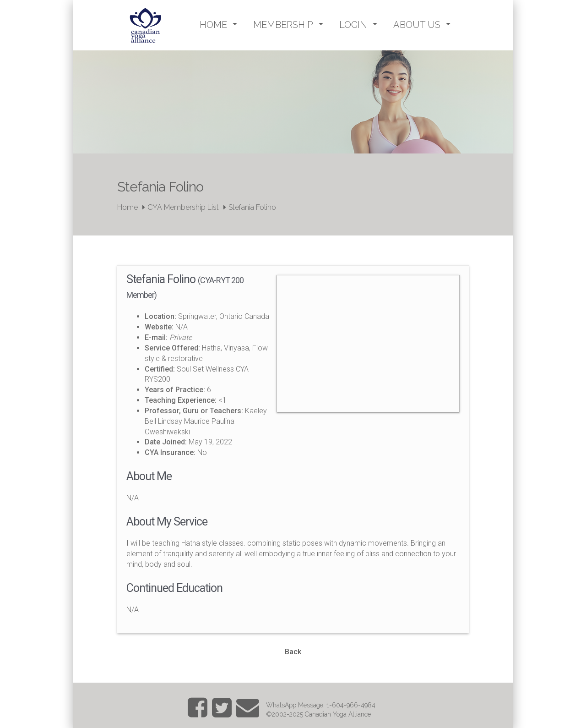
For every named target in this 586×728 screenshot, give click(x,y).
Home (128, 207)
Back (293, 652)
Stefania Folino (252, 207)
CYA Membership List (183, 207)
